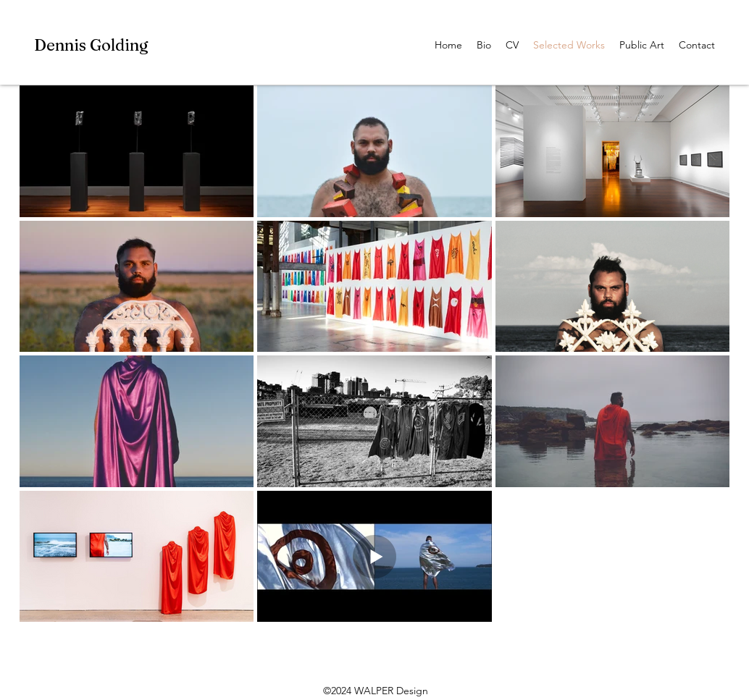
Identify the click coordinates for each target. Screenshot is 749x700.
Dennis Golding (91, 45)
